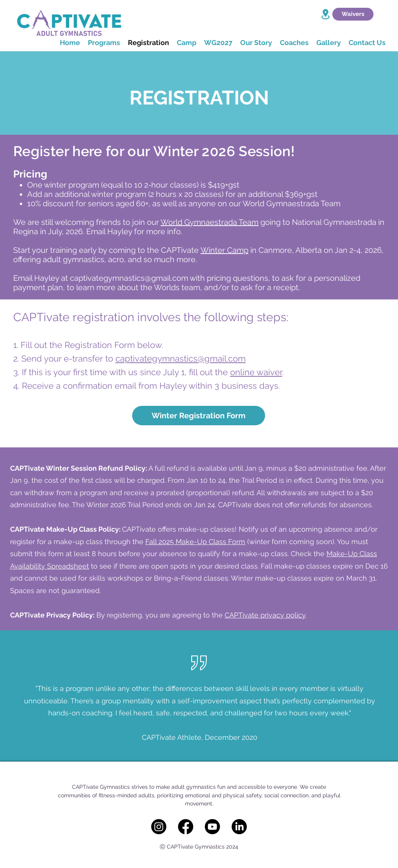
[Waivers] (353, 14)
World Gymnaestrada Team (209, 222)
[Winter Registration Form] (199, 416)
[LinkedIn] (239, 827)
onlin (240, 372)
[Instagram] (159, 827)
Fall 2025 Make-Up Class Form (195, 542)
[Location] (325, 14)
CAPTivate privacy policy (265, 615)
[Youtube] (212, 827)
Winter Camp (224, 250)
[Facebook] (186, 827)
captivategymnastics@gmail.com (129, 278)
